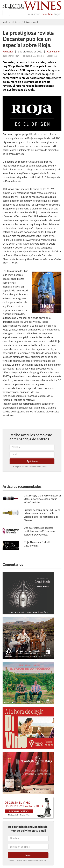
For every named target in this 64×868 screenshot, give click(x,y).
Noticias (16, 22)
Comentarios (54, 52)
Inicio (5, 22)
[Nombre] (28, 838)
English (58, 14)
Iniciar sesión (34, 14)
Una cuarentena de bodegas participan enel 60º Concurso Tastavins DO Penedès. (39, 531)
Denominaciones (34, 56)
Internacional (31, 22)
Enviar (28, 855)
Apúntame (32, 461)
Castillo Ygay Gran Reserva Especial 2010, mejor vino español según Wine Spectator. (42, 499)
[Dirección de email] (28, 847)
